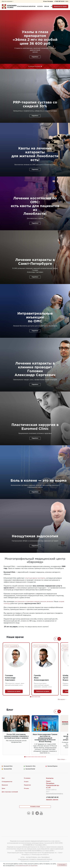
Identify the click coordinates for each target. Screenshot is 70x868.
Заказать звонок (52, 799)
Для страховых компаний (10, 791)
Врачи (47, 6)
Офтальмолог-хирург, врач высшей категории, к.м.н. (15, 684)
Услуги (40, 6)
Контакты (50, 777)
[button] (31, 696)
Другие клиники (8, 1)
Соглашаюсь (62, 865)
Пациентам (28, 784)
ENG (67, 1)
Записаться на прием (60, 7)
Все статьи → (62, 759)
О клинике (27, 777)
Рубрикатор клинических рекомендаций (35, 861)
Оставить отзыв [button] (35, 806)
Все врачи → (62, 699)
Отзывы (26, 788)
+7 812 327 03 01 (58, 1)
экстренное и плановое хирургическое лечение (34, 601)
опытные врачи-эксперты (35, 578)
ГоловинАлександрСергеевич (10, 677)
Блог (3, 777)
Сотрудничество (7, 781)
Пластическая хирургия (26, 6)
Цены (4, 788)
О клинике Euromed (34, 66)
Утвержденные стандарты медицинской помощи (35, 859)
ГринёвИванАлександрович (41, 677)
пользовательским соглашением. (26, 866)
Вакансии (5, 784)
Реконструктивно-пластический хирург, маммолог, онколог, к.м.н (43, 684)
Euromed (8, 765)
